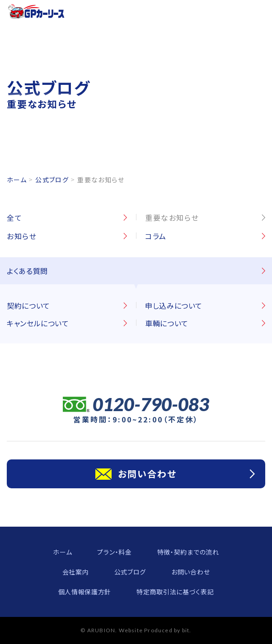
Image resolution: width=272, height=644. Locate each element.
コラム (156, 236)
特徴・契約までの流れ (188, 552)
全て (14, 218)
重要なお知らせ (172, 218)
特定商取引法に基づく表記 (175, 592)
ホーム (17, 180)
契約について (28, 306)
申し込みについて (174, 306)
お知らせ (22, 236)
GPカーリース (36, 12)
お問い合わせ (190, 572)
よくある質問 (27, 271)
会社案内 (76, 572)
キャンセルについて (38, 323)
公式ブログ (52, 180)
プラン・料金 (114, 552)
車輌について (167, 323)
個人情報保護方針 (85, 592)
